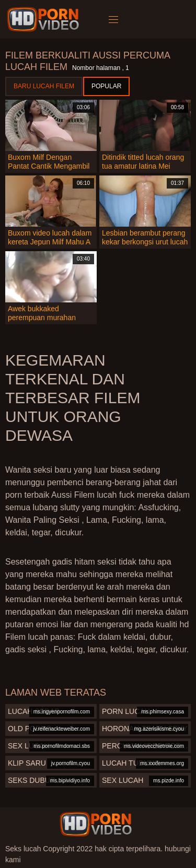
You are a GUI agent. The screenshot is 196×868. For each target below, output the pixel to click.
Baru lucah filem (44, 86)
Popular (106, 86)
